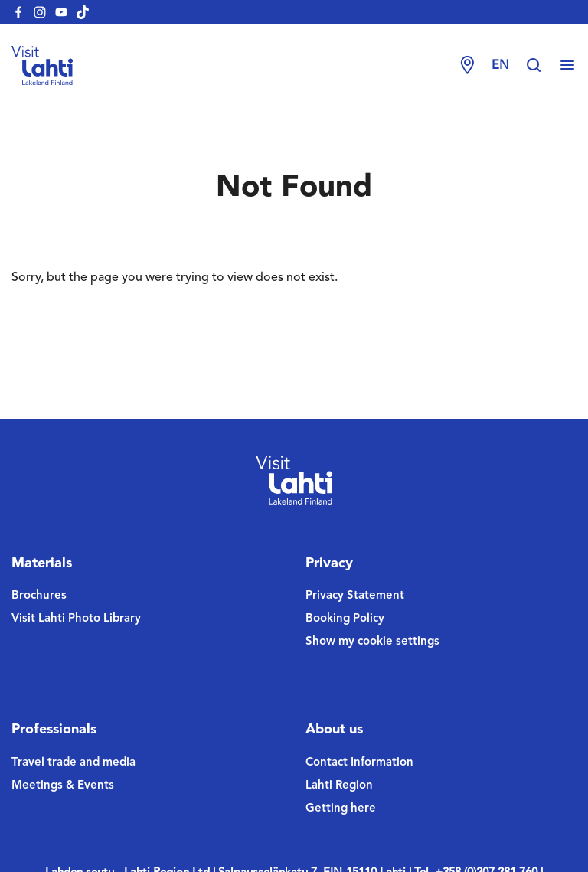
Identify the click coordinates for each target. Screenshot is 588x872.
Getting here (341, 809)
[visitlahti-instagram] (40, 12)
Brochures (39, 596)
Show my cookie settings (372, 642)
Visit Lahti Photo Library (76, 619)
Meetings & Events (63, 786)
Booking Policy (345, 619)
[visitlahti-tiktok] (83, 12)
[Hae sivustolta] (541, 66)
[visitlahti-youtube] (61, 12)
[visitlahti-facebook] (18, 12)
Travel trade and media (73, 763)
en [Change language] (500, 66)
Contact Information (359, 763)
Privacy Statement (355, 596)
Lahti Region (339, 786)
